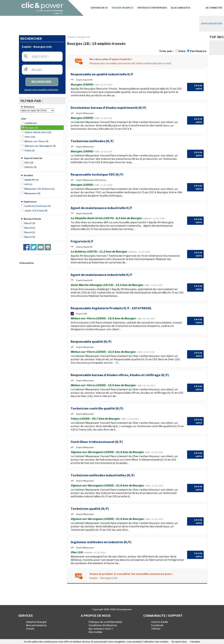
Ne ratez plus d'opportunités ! (111, 59)
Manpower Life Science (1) (39, 189)
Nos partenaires (36, 625)
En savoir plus (179, 642)
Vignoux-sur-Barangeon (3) (40, 146)
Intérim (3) (30, 167)
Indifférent (31, 123)
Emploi (71, 37)
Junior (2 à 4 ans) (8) (36, 211)
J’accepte (195, 642)
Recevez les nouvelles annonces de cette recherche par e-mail (130, 63)
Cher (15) (30, 137)
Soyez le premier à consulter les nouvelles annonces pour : (131, 574)
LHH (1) (28, 184)
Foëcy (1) (30, 150)
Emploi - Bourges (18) (103, 578)
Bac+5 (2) (30, 237)
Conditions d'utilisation (103, 625)
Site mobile (95, 632)
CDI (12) (29, 163)
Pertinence (198, 51)
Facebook (157, 625)
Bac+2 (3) (30, 223)
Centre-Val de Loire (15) (38, 132)
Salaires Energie (36, 622)
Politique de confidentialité (105, 622)
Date (182, 51)
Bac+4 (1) (30, 232)
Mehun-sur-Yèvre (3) (37, 141)
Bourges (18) (83, 37)
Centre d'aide (160, 622)
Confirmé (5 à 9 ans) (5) (38, 206)
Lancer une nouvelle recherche (41, 90)
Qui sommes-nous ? (101, 629)
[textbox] (42, 57)
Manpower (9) (32, 193)
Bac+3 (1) (30, 228)
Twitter (156, 629)
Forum (30, 629)
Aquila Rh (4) (31, 180)
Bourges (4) (31, 128)
